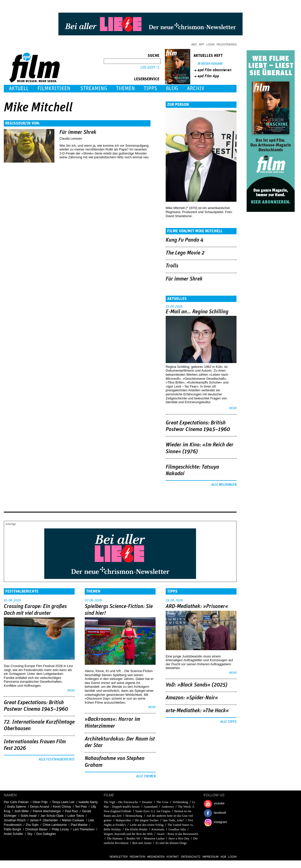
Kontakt (173, 857)
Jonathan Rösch (15, 820)
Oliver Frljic (40, 802)
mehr (233, 408)
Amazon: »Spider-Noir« (192, 698)
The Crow (162, 802)
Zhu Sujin (32, 825)
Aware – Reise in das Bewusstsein (177, 834)
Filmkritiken (54, 88)
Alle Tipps (228, 722)
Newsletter (119, 857)
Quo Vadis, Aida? (173, 820)
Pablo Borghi (13, 829)
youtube (219, 803)
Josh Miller (21, 811)
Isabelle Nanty (88, 802)
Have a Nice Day (179, 838)
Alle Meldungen (224, 485)
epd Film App (208, 76)
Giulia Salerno (17, 807)
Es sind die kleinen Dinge (171, 843)
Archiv (196, 88)
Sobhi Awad (28, 816)
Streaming (94, 88)
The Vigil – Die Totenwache (121, 802)
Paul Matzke (79, 825)
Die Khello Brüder (136, 829)
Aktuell (19, 88)
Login (211, 44)
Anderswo (168, 807)
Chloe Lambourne (55, 825)
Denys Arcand (40, 807)
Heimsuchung (134, 816)
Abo (194, 44)
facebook (220, 813)
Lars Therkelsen (84, 829)
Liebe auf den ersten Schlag (147, 825)
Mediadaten (156, 857)
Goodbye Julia (177, 829)
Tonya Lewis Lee (63, 802)
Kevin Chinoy (62, 807)
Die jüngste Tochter (147, 820)
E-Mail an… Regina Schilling (197, 312)
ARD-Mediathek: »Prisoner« (197, 606)
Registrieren (227, 44)
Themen (125, 88)
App (202, 44)
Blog (172, 88)
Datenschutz (191, 857)
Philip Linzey (60, 829)
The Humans (115, 838)
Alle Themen (146, 776)
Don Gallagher (46, 834)
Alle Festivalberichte (57, 759)
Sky (30, 834)
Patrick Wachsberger (47, 811)
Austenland (151, 807)
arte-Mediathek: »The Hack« (197, 711)
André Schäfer (14, 834)
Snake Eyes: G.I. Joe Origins (153, 811)
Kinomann (158, 829)
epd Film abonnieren (214, 70)
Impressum (211, 857)
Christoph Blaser (37, 829)
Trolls (172, 266)
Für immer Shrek (78, 132)
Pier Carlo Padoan (16, 802)
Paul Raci (71, 811)
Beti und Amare (142, 843)
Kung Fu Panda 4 (185, 240)
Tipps (150, 88)
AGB (223, 857)
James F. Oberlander (44, 820)
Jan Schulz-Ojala (52, 816)
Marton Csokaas (73, 820)
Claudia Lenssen (71, 139)
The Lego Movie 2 (185, 253)
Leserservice (147, 79)
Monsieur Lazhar (154, 838)
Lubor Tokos (76, 816)
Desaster (147, 802)
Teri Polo (81, 807)
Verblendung (180, 802)
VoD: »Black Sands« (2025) (197, 685)
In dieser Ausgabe (210, 64)
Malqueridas (123, 820)
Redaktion (137, 857)
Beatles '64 (133, 838)
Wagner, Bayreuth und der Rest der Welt (128, 834)
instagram (220, 822)
